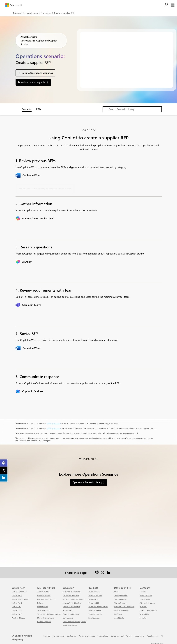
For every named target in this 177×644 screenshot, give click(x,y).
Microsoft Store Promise (46, 617)
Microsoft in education (71, 591)
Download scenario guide (32, 82)
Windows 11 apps (18, 617)
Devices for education (71, 594)
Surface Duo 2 (17, 609)
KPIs (38, 109)
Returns (40, 602)
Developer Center (121, 594)
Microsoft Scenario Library (26, 13)
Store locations (43, 609)
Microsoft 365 (94, 602)
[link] (4, 463)
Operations (46, 13)
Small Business (94, 617)
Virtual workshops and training (49, 613)
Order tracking (43, 606)
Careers (143, 591)
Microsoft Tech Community (124, 606)
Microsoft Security (95, 594)
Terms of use (103, 635)
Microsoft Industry (95, 613)
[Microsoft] (14, 5)
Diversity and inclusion (148, 609)
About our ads (153, 635)
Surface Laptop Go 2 (19, 591)
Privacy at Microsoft (147, 602)
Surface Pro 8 (17, 594)
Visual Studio (119, 617)
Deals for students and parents (75, 620)
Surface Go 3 (16, 606)
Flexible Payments (44, 620)
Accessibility (144, 613)
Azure (116, 591)
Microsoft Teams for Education (74, 598)
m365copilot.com (54, 423)
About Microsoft (146, 594)
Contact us (71, 635)
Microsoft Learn (120, 602)
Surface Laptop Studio (20, 598)
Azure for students (70, 624)
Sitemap (47, 635)
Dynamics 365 (94, 598)
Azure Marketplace (121, 609)
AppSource (118, 613)
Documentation (120, 598)
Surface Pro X (17, 602)
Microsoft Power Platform (98, 606)
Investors (143, 606)
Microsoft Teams (95, 609)
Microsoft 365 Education (72, 602)
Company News (146, 598)
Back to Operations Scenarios (37, 73)
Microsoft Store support (46, 598)
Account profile (43, 591)
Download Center (44, 594)
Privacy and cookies (87, 635)
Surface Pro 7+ (17, 613)
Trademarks (139, 635)
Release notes (59, 635)
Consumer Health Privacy (121, 635)
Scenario (27, 109)
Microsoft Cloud (94, 591)
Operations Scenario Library (87, 482)
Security (143, 617)
